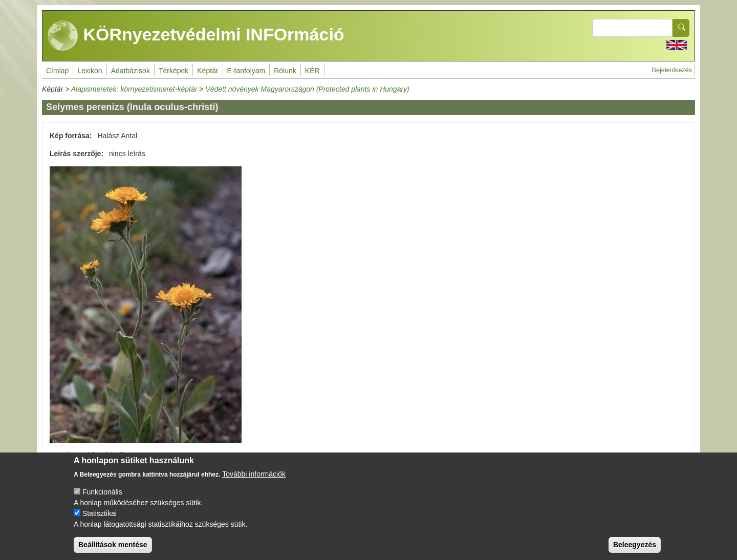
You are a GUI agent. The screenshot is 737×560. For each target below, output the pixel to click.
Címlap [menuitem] (57, 71)
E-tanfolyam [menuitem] (246, 71)
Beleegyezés (635, 551)
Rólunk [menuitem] (285, 71)
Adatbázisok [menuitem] (131, 71)
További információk (254, 481)
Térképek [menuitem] (174, 71)
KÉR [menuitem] (312, 71)
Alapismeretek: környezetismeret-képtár (134, 89)
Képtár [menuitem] (208, 71)
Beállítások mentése (113, 551)
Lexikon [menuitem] (90, 71)
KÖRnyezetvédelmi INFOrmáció (196, 36)
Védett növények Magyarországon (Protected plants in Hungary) (307, 89)
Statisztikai (100, 520)
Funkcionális (102, 499)
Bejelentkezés (672, 70)
